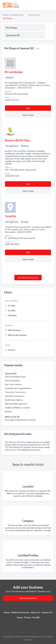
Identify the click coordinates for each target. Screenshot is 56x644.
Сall (28, 108)
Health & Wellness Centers (18, 408)
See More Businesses (28, 278)
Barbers (9, 411)
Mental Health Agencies (16, 404)
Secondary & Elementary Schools (20, 420)
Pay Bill (36, 617)
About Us (35, 612)
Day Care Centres (13, 384)
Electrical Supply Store (15, 377)
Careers (12, 350)
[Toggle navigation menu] (52, 5)
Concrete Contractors (15, 392)
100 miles (12, 315)
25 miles (12, 306)
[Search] (49, 35)
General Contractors (15, 396)
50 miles (12, 310)
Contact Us (47, 612)
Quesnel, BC (34, 15)
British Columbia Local (13, 15)
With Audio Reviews (17, 335)
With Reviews (14, 330)
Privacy (28, 617)
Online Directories (20, 612)
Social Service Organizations (18, 388)
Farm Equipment (12, 380)
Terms (20, 617)
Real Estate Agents (14, 400)
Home (7, 612)
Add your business (28, 598)
